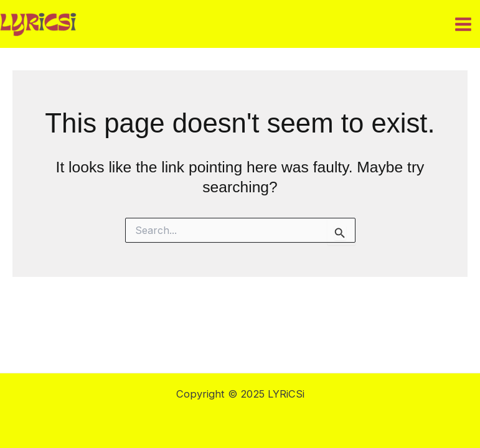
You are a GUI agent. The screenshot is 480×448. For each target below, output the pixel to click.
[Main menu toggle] (463, 24)
